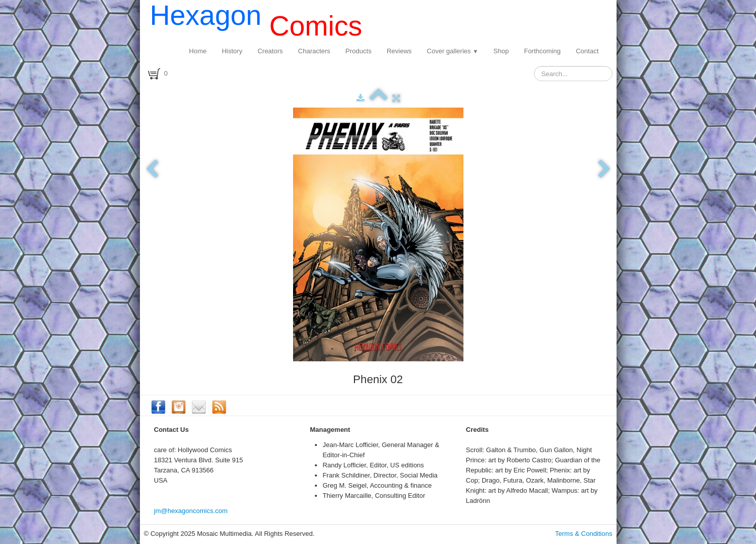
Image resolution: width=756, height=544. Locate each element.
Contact (587, 51)
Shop (501, 51)
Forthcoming (542, 51)
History (232, 51)
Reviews (399, 51)
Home (198, 51)
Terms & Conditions (584, 534)
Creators (270, 51)
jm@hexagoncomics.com (191, 511)
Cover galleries (453, 51)
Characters (314, 51)
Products (358, 51)
